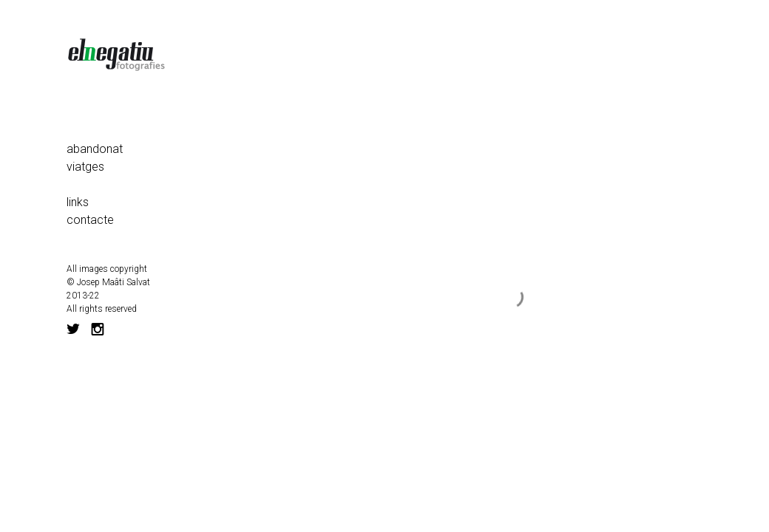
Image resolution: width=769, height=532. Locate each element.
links (78, 202)
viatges (85, 167)
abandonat (95, 149)
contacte (90, 220)
